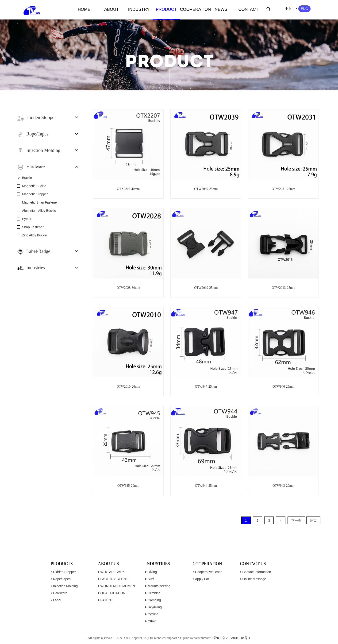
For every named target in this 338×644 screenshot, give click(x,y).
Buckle (27, 178)
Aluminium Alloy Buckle (39, 211)
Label (57, 600)
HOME (84, 9)
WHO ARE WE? (112, 572)
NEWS (221, 9)
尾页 (313, 521)
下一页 (296, 521)
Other (152, 621)
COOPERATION (194, 9)
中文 (288, 9)
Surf (151, 579)
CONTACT (248, 9)
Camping (154, 600)
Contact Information (257, 572)
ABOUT (111, 9)
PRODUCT (166, 9)
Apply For (202, 579)
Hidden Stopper (64, 572)
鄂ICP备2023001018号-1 (232, 638)
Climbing (154, 593)
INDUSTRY (139, 9)
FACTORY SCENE (114, 579)
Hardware (60, 593)
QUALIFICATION (113, 593)
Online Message (254, 579)
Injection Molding (65, 586)
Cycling (153, 614)
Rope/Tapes (62, 579)
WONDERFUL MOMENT (119, 586)
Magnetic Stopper (35, 194)
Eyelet (27, 219)
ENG (304, 9)
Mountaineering (159, 586)
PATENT (107, 600)
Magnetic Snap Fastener (40, 202)
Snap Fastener (33, 227)
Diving (152, 572)
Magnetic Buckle (34, 186)
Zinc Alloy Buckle (35, 235)
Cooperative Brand (209, 572)
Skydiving (155, 607)
